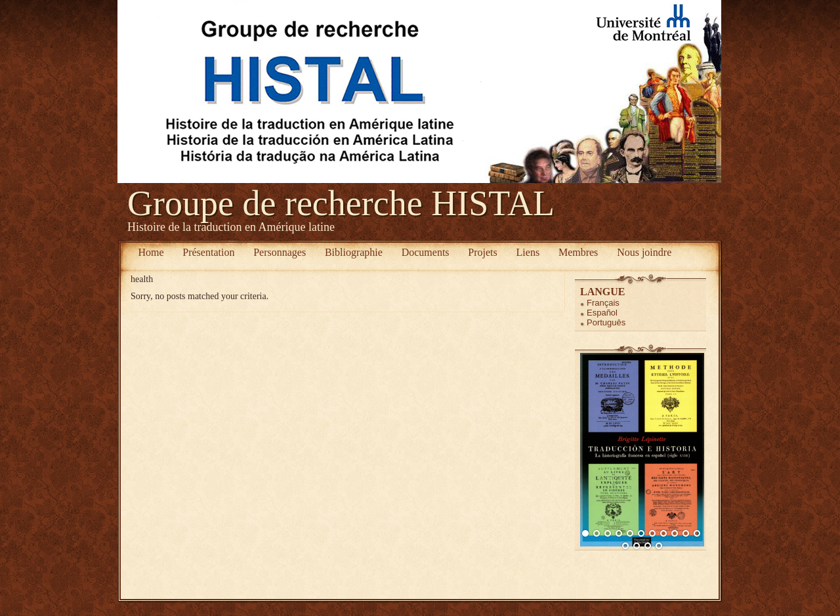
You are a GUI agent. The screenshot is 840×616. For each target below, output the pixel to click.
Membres (578, 252)
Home (151, 252)
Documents (426, 252)
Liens (528, 252)
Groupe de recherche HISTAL (341, 203)
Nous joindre (644, 252)
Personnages (280, 252)
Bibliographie (354, 252)
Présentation (208, 252)
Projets (482, 252)
